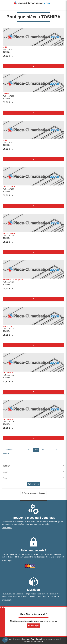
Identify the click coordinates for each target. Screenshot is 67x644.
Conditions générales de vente (49, 639)
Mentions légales (30, 639)
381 (43, 450)
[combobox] (33, 466)
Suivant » (7, 454)
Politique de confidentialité (33, 642)
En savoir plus (7, 528)
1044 (56, 450)
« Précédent (8, 450)
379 (29, 450)
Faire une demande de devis (33, 493)
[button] (33, 66)
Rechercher (33, 484)
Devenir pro (33, 626)
